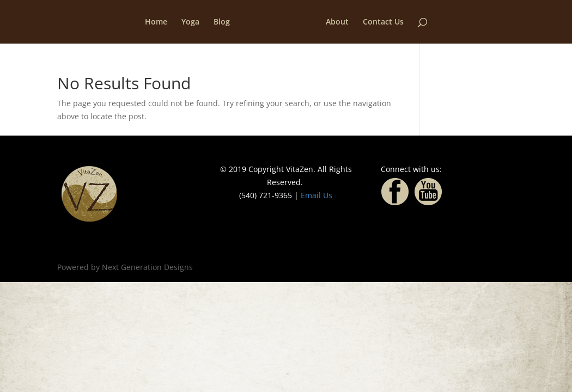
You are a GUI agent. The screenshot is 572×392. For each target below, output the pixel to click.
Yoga (190, 22)
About (337, 22)
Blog (222, 22)
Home (156, 22)
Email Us (317, 195)
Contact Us (383, 22)
